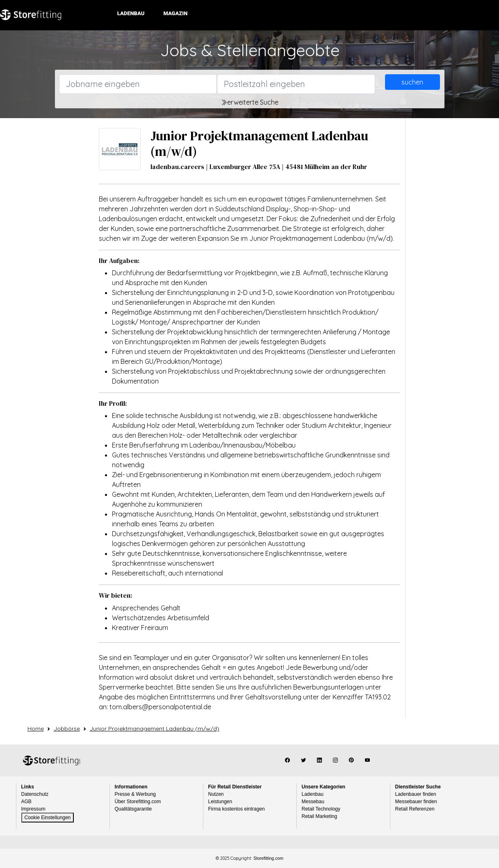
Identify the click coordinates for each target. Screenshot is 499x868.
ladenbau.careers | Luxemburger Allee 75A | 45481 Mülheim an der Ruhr (259, 167)
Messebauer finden (416, 802)
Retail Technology (321, 809)
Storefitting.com (52, 761)
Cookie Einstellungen (48, 818)
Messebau (313, 802)
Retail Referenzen (415, 809)
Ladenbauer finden (416, 794)
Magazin (177, 13)
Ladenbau (133, 13)
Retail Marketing (320, 816)
